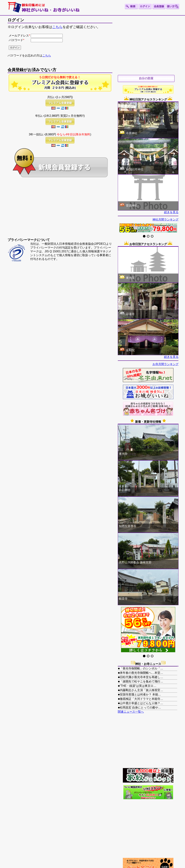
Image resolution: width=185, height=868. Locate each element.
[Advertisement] (60, 211)
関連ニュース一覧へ (131, 712)
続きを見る (171, 212)
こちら (57, 27)
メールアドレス (19, 36)
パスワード (16, 40)
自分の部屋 (146, 78)
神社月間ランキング (165, 219)
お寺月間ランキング (165, 364)
